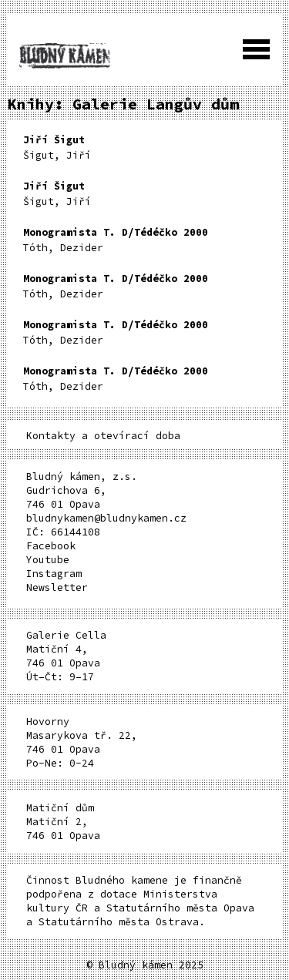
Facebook (51, 546)
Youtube (48, 560)
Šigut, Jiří (57, 148)
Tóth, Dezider (116, 240)
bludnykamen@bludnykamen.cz (106, 518)
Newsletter (57, 587)
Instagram (54, 574)
